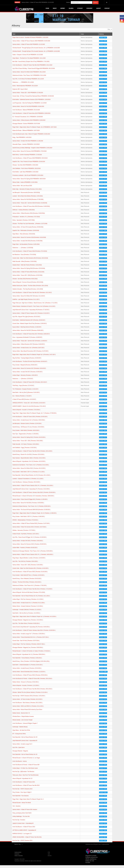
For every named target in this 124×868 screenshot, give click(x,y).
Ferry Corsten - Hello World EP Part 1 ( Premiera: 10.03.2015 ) (29, 578)
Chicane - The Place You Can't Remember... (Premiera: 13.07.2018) (30, 226)
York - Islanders (17, 809)
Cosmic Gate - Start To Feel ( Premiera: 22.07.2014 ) (26, 643)
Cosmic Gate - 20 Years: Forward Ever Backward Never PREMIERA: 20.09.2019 (33, 99)
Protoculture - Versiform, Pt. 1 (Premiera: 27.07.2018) (26, 219)
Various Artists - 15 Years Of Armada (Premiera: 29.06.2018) (28, 230)
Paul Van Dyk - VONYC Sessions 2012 (22, 792)
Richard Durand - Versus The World (22, 805)
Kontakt (107, 9)
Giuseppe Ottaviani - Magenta (20, 754)
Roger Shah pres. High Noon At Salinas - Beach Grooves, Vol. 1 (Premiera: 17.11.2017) (35, 306)
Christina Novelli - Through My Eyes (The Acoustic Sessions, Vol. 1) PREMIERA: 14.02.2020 (36, 51)
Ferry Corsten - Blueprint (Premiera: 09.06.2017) (25, 368)
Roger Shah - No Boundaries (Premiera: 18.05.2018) (26, 247)
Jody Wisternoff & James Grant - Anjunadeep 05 (25, 743)
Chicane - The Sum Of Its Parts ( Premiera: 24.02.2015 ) (27, 585)
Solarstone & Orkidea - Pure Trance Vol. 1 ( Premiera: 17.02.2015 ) (30, 588)
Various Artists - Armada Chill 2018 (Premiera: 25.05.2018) (27, 244)
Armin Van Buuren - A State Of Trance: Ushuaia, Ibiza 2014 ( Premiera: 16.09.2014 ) (34, 633)
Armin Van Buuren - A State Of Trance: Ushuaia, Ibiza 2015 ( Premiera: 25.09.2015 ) (34, 495)
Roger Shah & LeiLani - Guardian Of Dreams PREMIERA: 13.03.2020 (30, 40)
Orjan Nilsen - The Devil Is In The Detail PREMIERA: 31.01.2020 (29, 61)
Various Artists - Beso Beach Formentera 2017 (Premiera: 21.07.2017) (30, 354)
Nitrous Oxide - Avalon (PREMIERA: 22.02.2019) (25, 185)
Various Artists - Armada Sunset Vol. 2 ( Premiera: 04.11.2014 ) (29, 605)
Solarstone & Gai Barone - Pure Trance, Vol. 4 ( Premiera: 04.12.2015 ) (31, 468)
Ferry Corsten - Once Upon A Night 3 (22, 795)
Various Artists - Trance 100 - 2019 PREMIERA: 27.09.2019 (28, 95)
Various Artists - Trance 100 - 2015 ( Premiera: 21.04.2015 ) (28, 568)
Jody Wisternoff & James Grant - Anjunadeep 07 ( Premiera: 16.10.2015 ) (31, 492)
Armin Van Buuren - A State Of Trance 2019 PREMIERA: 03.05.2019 (30, 161)
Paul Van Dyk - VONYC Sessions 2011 (22, 843)
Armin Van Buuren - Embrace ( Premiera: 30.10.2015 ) (26, 485)
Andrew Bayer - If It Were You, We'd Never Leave (25, 771)
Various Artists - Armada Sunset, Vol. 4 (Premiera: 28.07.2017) (28, 350)
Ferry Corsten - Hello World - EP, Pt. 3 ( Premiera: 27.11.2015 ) (29, 474)
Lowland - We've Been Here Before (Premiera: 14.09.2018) (28, 199)
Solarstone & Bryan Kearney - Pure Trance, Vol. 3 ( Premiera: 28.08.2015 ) (32, 509)
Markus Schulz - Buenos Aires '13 (21, 716)
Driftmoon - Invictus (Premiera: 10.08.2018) (24, 213)
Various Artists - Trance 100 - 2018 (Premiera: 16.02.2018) (27, 278)
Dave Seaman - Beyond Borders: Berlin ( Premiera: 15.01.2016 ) (29, 461)
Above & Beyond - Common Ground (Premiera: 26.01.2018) (28, 285)
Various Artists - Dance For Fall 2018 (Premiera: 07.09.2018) (28, 202)
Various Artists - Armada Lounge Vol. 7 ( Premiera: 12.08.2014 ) (29, 636)
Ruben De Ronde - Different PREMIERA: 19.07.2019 (26, 133)
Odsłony (101, 37)
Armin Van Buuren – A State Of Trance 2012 (24, 830)
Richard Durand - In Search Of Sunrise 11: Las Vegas (26, 761)
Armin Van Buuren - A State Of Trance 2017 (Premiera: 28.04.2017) (30, 385)
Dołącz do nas (90, 864)
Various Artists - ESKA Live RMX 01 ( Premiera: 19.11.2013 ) (28, 709)
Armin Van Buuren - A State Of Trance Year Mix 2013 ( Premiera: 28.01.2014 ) (32, 692)
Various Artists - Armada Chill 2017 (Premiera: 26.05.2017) (27, 375)
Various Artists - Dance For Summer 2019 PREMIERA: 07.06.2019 (30, 154)
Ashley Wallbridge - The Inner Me (21, 819)
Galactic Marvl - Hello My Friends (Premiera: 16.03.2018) (27, 268)
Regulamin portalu (91, 858)
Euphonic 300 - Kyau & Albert (20, 92)
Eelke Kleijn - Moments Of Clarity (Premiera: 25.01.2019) (27, 192)
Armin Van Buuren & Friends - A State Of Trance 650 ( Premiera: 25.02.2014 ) (32, 681)
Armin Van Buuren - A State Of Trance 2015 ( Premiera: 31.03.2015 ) (30, 574)
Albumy (98, 9)
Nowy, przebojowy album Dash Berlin (22, 816)
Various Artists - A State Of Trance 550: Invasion (25, 812)
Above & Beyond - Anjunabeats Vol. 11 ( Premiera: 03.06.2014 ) (29, 657)
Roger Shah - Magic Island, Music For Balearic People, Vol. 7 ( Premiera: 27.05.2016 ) (35, 416)
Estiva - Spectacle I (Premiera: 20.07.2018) (24, 223)
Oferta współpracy (91, 862)
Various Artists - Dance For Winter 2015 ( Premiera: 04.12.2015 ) (29, 471)
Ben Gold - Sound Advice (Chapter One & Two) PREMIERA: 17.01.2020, (31, 64)
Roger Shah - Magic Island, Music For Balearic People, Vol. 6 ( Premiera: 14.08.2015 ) (35, 516)
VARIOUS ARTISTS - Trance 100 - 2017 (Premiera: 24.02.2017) (29, 406)
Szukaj (96, 2)
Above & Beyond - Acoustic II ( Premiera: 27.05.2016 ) (26, 412)
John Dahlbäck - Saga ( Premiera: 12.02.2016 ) (25, 450)
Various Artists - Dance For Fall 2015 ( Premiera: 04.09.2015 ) (28, 506)
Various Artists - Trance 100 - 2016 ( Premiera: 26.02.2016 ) (28, 443)
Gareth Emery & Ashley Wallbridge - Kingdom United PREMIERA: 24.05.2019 (32, 151)
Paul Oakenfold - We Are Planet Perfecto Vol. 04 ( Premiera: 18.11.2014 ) (31, 599)
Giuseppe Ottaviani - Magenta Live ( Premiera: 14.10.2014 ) (28, 623)
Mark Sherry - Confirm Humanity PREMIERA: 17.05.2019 (27, 157)
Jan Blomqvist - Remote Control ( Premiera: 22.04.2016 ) (27, 426)
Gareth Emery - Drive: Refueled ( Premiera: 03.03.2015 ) (27, 581)
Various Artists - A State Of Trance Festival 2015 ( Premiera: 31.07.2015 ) (31, 526)
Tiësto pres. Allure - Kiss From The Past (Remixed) (26, 778)
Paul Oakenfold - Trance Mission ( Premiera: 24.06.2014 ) (27, 661)
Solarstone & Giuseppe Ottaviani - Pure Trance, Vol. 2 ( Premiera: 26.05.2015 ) (33, 554)
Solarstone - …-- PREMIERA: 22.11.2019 (23, 85)
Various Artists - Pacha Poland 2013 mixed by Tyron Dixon (27, 712)
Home (47, 9)
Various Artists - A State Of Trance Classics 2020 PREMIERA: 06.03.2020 (31, 44)
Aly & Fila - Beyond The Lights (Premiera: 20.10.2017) (26, 319)
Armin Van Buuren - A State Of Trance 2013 (24, 785)
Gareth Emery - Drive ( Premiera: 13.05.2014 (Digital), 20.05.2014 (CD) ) (31, 664)
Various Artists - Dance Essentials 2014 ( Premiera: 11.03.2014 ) (29, 674)
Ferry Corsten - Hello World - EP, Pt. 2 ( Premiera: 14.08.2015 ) (29, 519)
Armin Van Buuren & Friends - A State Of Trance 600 (26, 767)
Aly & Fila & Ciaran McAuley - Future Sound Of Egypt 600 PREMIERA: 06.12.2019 (34, 71)
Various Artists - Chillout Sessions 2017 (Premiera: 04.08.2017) (29, 347)
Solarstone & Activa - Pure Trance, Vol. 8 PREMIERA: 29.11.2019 (29, 78)
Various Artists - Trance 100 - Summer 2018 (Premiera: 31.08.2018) (30, 206)
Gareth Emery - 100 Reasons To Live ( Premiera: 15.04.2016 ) (28, 430)
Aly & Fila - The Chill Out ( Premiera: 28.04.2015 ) (25, 564)
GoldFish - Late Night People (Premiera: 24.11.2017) (26, 302)
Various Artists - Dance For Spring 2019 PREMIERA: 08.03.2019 (29, 182)
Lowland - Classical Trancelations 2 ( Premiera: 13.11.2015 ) (28, 481)
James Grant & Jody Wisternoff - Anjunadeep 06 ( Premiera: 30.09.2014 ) (31, 630)
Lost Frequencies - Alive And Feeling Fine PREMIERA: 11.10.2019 (30, 106)
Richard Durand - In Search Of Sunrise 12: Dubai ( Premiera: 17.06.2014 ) (31, 654)
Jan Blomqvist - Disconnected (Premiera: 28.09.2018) (26, 195)
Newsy (55, 9)
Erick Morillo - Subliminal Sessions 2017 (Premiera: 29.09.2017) (29, 323)
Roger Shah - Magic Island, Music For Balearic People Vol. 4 (28, 802)
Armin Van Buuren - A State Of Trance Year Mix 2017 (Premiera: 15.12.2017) (32, 295)
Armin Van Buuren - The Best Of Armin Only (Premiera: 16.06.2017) (30, 364)
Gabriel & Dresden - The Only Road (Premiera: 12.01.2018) (28, 292)
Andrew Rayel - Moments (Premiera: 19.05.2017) (25, 378)
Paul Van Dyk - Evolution (19, 823)
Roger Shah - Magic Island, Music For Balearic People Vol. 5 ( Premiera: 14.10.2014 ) (34, 619)
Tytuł (14, 37)
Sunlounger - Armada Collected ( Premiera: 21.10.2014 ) (27, 612)
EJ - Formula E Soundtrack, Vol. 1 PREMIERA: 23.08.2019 (28, 119)
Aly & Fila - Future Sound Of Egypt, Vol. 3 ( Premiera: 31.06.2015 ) (30, 540)
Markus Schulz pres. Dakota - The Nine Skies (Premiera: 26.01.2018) (30, 288)
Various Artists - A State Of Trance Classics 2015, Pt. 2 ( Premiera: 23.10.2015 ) (33, 488)
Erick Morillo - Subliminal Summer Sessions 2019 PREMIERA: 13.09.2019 (32, 102)
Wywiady (80, 9)
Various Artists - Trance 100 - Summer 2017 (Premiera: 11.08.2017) (30, 344)
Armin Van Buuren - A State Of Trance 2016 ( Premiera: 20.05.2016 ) (30, 419)
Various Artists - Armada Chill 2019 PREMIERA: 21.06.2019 (28, 144)
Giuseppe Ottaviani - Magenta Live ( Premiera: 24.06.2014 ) (28, 650)
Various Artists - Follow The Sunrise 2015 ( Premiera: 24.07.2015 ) (29, 530)
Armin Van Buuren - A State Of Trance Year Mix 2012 (26, 788)
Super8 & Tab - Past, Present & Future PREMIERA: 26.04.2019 (29, 164)
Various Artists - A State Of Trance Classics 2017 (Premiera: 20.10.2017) (31, 316)
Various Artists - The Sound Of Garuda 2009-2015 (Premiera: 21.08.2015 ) (32, 512)
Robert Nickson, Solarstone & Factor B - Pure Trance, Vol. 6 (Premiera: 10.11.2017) (34, 309)
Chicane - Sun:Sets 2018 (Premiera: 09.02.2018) (25, 281)
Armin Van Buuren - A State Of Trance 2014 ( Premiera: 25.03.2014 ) (30, 678)
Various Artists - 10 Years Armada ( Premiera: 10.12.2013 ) (27, 702)
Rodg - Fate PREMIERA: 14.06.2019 (22, 140)
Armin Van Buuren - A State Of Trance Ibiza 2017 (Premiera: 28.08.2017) (31, 337)
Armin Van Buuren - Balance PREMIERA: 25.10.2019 (26, 113)
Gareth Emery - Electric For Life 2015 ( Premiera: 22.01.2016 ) (28, 457)
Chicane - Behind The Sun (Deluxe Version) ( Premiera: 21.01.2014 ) (30, 695)
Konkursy (89, 9)
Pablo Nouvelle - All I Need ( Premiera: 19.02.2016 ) (26, 447)
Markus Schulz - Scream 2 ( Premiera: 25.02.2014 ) (26, 685)
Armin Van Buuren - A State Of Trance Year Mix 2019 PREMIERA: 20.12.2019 (32, 68)
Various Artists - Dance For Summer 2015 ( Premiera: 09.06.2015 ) (30, 547)
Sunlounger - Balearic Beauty (20, 730)
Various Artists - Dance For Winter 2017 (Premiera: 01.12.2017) (29, 299)
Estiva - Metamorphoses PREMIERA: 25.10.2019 (25, 88)
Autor (82, 37)
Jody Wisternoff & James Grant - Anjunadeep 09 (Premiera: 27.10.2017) (31, 313)
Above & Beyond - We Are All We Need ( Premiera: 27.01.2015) (29, 595)
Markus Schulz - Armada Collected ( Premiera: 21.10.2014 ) (28, 609)
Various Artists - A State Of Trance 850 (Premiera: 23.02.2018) (28, 275)
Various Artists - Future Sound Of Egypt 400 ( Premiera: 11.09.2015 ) (30, 502)
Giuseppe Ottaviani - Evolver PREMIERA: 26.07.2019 (26, 126)
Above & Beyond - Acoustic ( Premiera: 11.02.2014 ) (26, 688)
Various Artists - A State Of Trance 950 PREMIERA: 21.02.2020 (29, 47)
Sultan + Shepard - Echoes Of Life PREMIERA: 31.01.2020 (28, 57)
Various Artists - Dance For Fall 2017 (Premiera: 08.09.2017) (28, 333)
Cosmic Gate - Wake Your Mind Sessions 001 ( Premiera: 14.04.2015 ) (31, 571)
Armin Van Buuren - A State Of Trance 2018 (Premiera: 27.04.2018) (30, 254)
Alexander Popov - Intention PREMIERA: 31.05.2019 (26, 147)
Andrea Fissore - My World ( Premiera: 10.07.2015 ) (26, 537)
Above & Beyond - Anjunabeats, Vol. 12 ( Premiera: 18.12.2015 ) (29, 464)
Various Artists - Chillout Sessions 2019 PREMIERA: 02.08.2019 (29, 123)
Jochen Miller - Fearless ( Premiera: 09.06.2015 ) (25, 550)
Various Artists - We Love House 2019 (22, 188)
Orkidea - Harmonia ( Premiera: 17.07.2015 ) (24, 533)
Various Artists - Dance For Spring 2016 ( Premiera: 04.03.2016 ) (29, 440)
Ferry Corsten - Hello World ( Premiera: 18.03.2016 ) (26, 433)
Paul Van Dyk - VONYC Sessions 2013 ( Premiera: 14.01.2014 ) (29, 699)
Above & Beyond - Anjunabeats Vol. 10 (22, 781)
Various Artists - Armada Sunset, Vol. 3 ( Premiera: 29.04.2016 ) (29, 423)
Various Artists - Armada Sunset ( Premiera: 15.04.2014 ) (27, 671)
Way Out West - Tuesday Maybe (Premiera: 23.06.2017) (27, 361)
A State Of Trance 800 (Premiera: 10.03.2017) (24, 402)
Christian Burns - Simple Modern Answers (23, 719)
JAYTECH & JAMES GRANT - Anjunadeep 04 (24, 833)
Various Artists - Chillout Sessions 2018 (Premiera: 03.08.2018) (29, 216)
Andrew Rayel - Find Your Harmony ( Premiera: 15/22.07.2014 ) (29, 647)
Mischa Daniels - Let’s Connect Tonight (22, 723)
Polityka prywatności (92, 860)
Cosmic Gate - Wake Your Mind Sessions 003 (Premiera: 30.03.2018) (30, 261)
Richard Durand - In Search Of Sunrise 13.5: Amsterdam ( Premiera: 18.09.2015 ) (33, 499)
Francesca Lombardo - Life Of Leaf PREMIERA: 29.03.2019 (28, 178)
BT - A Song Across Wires (19, 736)
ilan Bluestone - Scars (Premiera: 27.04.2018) (24, 257)
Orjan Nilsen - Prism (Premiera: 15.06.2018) (24, 237)
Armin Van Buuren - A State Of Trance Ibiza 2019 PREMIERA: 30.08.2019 (31, 116)
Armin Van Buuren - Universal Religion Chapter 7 (25, 726)
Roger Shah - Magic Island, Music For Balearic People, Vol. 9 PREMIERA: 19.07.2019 (35, 130)
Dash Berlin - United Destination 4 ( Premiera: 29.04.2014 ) (28, 668)
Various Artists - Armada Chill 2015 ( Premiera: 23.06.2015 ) (28, 543)
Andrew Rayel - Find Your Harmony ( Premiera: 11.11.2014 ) (28, 602)
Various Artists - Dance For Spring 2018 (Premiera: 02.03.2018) (29, 271)
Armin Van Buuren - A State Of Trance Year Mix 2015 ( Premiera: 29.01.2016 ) (32, 454)
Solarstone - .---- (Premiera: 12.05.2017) (23, 381)
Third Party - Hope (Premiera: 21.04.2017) (23, 388)
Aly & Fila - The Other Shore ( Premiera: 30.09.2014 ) (26, 626)
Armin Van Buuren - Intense (20, 764)
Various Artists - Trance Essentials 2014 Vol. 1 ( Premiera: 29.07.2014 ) (31, 640)
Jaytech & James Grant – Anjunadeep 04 (23, 826)
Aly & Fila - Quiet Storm (19, 750)
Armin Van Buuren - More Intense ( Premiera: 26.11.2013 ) (27, 705)
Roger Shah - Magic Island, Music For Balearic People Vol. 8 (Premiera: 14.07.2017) (34, 357)
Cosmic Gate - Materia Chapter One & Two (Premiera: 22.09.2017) (30, 326)
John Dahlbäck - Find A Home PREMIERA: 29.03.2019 (27, 171)
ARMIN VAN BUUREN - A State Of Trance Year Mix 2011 (27, 840)
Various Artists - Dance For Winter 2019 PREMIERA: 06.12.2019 (29, 75)
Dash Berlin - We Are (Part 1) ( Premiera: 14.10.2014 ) (26, 616)
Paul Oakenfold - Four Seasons (21, 798)
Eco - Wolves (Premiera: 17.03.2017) (22, 399)
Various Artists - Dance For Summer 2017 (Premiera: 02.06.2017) (29, 371)
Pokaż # (107, 31)
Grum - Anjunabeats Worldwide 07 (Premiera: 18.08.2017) (27, 340)
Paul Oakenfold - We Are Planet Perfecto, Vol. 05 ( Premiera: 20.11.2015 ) (31, 478)
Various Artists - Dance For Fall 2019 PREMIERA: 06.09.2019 (28, 109)
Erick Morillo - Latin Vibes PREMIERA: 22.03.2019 (25, 175)
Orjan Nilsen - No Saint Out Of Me (21, 733)
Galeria (71, 9)
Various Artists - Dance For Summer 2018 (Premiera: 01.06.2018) (29, 240)
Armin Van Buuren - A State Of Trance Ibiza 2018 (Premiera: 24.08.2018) (31, 209)
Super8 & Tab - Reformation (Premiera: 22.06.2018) (26, 233)
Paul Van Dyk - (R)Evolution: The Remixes (23, 774)
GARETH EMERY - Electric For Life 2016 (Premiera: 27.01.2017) (29, 409)
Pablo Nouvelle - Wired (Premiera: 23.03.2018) (25, 264)
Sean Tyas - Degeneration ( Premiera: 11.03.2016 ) (26, 437)
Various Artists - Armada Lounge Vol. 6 (22, 747)
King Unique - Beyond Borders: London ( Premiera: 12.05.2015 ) (29, 561)
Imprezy (63, 9)
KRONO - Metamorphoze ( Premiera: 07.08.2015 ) (25, 523)
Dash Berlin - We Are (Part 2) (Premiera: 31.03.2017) (26, 395)
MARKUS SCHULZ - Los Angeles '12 (22, 836)
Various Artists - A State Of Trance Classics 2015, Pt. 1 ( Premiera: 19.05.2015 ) (33, 557)
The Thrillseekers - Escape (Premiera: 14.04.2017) (25, 392)
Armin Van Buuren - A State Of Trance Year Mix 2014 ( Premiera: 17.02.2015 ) (32, 592)
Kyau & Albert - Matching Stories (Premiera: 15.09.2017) (27, 330)
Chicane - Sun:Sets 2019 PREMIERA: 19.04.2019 (25, 168)
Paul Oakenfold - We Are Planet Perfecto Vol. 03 (25, 740)
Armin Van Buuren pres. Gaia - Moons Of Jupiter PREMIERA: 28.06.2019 (31, 137)
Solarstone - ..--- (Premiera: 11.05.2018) (23, 250)
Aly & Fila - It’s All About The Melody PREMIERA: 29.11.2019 (28, 82)
